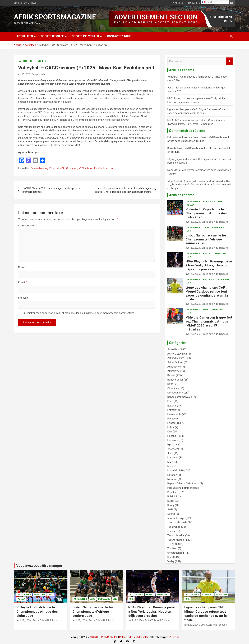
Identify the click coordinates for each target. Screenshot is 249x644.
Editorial (172, 406)
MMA (206, 310)
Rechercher (229, 61)
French (207, 2)
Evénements (174, 414)
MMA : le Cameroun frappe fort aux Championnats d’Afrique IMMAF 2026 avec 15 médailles (209, 323)
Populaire (209, 202)
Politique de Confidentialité (200, 3)
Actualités (178, 3)
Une (220, 202)
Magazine (173, 458)
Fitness (172, 419)
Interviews (173, 449)
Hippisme (173, 440)
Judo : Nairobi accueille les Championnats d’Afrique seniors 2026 (206, 239)
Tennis (171, 531)
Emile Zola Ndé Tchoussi (215, 222)
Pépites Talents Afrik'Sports (183, 484)
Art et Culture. (175, 362)
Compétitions (175, 393)
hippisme (172, 445)
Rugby (171, 501)
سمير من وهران (176, 159)
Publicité (172, 497)
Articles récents (182, 195)
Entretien (172, 410)
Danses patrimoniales (180, 397)
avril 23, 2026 (193, 222)
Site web (23, 298)
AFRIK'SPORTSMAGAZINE (55, 17)
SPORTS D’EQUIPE (52, 36)
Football (209, 280)
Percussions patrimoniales (183, 488)
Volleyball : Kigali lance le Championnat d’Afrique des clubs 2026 (206, 213)
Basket (207, 254)
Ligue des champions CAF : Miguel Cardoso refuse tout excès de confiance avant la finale (207, 293)
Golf (170, 432)
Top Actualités (176, 540)
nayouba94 (39, 74)
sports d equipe (176, 518)
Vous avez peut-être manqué (39, 566)
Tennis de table (176, 535)
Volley (42, 61)
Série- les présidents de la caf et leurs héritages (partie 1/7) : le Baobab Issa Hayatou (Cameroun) (123, 190)
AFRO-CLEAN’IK (176, 354)
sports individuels (177, 522)
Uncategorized (176, 553)
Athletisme (174, 367)
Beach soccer (175, 380)
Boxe (170, 384)
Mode (171, 466)
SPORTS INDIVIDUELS (85, 36)
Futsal (171, 427)
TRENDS (172, 544)
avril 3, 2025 (25, 74)
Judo (206, 227)
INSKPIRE (174, 637)
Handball (172, 436)
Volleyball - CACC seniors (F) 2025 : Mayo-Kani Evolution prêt (82, 168)
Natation (172, 475)
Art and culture (176, 358)
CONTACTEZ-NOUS (119, 36)
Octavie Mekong (39, 168)
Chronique (173, 388)
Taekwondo (174, 527)
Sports (171, 514)
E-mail (23, 283)
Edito (170, 401)
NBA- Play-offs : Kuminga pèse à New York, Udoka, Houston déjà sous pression (209, 265)
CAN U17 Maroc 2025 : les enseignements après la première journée (51, 190)
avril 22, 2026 (193, 334)
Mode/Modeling (176, 471)
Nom (22, 267)
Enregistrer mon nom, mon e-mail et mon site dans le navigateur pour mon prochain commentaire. (79, 313)
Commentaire (27, 226)
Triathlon (172, 548)
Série (170, 509)
